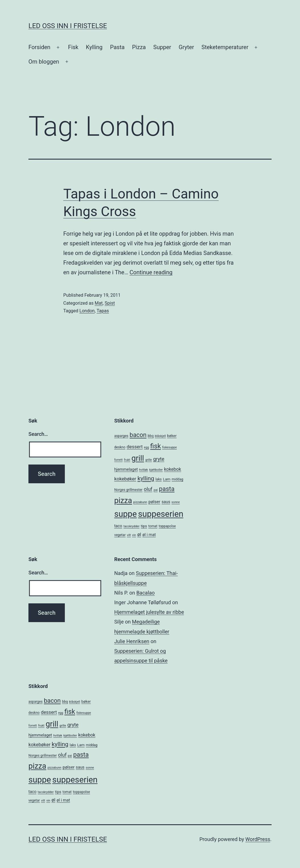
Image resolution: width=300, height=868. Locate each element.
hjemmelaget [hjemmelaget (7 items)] (126, 469)
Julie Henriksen (132, 641)
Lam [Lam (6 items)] (167, 479)
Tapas (103, 311)
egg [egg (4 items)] (146, 447)
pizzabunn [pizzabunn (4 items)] (140, 502)
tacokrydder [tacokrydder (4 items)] (131, 526)
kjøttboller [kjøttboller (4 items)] (156, 470)
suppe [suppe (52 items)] (126, 514)
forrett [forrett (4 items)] (119, 460)
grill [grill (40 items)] (138, 458)
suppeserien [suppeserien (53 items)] (161, 514)
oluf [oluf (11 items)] (148, 489)
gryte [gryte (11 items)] (159, 459)
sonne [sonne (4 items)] (176, 502)
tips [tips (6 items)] (144, 526)
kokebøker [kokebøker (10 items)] (125, 479)
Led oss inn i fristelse (68, 26)
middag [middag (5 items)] (178, 479)
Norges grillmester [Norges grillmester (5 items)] (129, 490)
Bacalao (145, 593)
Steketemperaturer (225, 47)
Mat (99, 303)
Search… (38, 434)
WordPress (258, 839)
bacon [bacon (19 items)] (138, 435)
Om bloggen (44, 62)
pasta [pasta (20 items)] (167, 489)
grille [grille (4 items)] (149, 460)
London (87, 311)
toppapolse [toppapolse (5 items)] (167, 526)
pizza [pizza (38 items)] (123, 501)
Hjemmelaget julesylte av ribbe (149, 612)
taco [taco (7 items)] (118, 526)
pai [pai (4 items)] (156, 490)
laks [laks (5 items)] (159, 479)
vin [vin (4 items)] (134, 535)
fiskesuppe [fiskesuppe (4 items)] (169, 447)
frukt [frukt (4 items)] (127, 460)
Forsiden (39, 47)
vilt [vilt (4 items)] (129, 535)
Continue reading (151, 272)
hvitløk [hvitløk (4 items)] (143, 470)
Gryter (186, 47)
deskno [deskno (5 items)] (120, 447)
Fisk (73, 47)
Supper (162, 47)
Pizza (139, 47)
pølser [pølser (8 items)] (154, 502)
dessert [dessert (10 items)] (135, 447)
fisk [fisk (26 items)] (156, 446)
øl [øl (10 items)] (139, 534)
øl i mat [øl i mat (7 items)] (149, 535)
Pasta (117, 47)
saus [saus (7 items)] (166, 502)
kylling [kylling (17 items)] (146, 478)
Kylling (94, 47)
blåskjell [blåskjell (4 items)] (160, 436)
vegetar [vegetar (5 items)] (120, 535)
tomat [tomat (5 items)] (153, 526)
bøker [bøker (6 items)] (172, 436)
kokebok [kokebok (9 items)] (173, 469)
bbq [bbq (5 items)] (151, 436)
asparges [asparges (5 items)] (121, 436)
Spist (110, 303)
